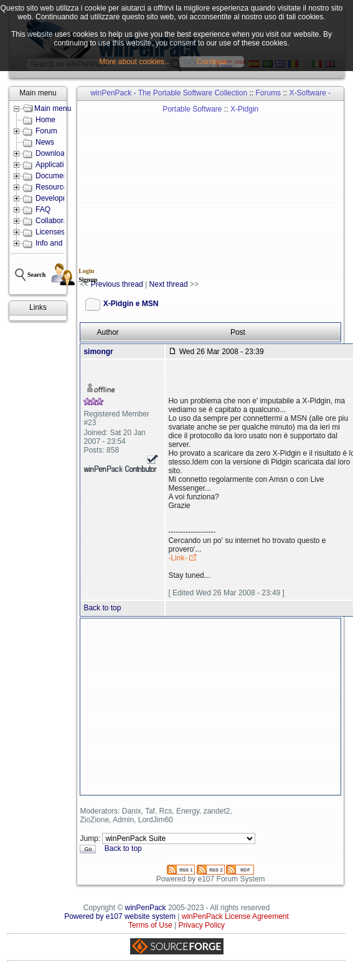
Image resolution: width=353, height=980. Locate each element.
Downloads (54, 153)
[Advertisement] (205, 191)
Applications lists (63, 165)
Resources (53, 187)
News (45, 142)
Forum (46, 131)
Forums (268, 93)
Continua (212, 62)
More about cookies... (135, 62)
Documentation (61, 176)
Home (45, 120)
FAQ (43, 209)
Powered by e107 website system (120, 916)
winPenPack (146, 908)
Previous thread (117, 284)
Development (58, 198)
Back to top (102, 608)
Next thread (169, 284)
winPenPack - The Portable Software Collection (169, 93)
